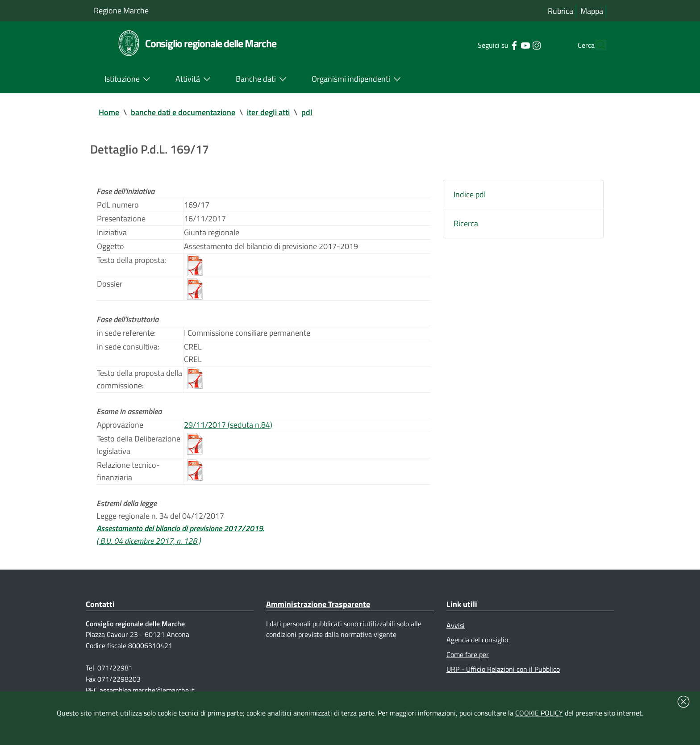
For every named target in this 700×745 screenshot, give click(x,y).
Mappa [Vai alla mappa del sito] (592, 11)
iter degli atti (268, 112)
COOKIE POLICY (539, 713)
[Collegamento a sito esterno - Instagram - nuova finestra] (519, 45)
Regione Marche (121, 10)
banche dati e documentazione (183, 112)
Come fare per (468, 654)
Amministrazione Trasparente (318, 604)
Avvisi (456, 625)
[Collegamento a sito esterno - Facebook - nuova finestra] (497, 45)
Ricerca (466, 223)
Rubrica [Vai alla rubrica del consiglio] (560, 11)
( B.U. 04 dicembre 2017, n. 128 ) (148, 541)
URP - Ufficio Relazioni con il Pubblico (503, 669)
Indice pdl (470, 194)
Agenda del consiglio (477, 640)
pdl (307, 112)
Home (109, 112)
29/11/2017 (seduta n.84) (228, 425)
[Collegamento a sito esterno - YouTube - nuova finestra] (508, 45)
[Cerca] (596, 45)
